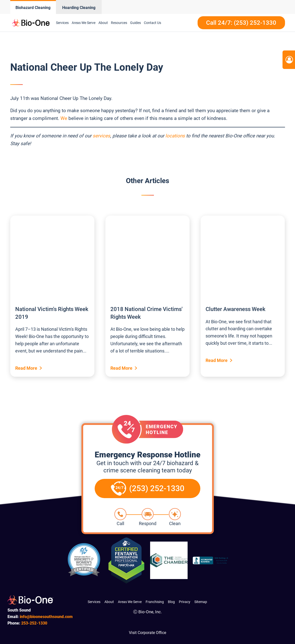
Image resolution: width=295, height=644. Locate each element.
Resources (119, 23)
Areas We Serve (84, 23)
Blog (171, 602)
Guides (136, 23)
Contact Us (152, 23)
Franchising (155, 602)
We (64, 118)
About (103, 23)
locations (175, 136)
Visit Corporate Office (147, 633)
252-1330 (34, 623)
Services (62, 23)
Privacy (185, 602)
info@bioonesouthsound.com (46, 617)
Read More (26, 368)
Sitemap (201, 602)
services (101, 136)
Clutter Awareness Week (235, 309)
